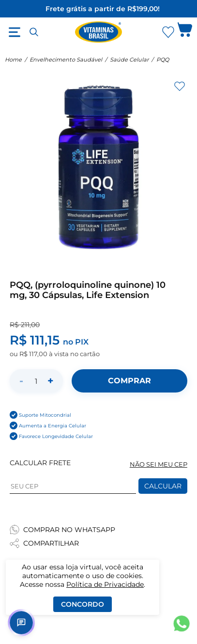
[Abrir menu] (15, 32)
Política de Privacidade (105, 584)
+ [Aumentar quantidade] (51, 381)
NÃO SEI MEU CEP (159, 464)
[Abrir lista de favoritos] (168, 32)
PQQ (163, 60)
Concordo (83, 604)
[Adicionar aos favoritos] (180, 86)
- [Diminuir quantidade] (21, 381)
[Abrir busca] (34, 32)
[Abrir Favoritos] (168, 32)
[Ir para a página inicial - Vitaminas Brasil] (99, 32)
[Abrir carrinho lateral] (185, 32)
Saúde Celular (129, 60)
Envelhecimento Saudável (66, 60)
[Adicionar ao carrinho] (129, 381)
